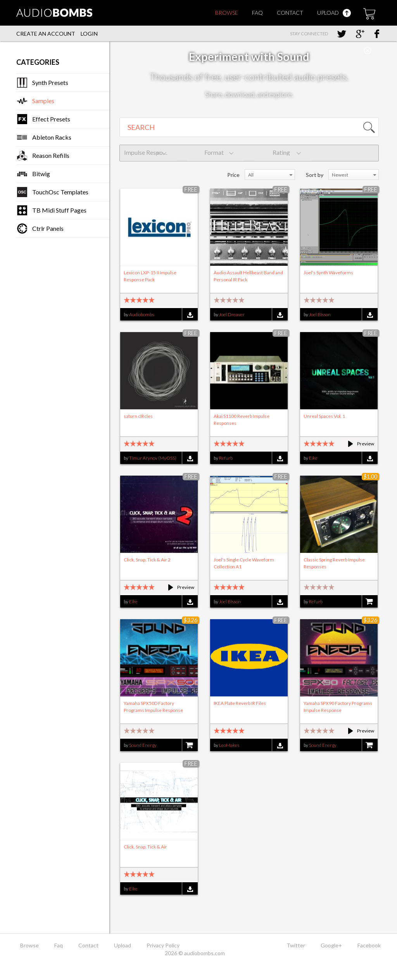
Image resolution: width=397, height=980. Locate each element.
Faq (257, 13)
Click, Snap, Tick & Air (145, 847)
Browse (227, 13)
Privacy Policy (163, 945)
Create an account (46, 34)
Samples (43, 101)
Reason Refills (51, 155)
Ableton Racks (52, 137)
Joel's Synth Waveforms (328, 273)
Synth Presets (50, 82)
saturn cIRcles (138, 416)
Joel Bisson (320, 314)
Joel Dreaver (232, 314)
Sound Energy (143, 745)
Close (368, 50)
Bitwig (41, 174)
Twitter (296, 945)
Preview (358, 444)
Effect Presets (51, 119)
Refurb (226, 458)
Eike (313, 458)
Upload (334, 13)
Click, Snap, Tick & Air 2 (147, 560)
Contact (290, 13)
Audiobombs (142, 314)
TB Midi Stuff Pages (59, 210)
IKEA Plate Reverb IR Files (240, 703)
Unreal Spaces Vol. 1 (324, 416)
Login (89, 34)
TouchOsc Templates (60, 192)
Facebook (369, 945)
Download (190, 315)
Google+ (331, 945)
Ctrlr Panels (48, 228)
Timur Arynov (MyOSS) (153, 458)
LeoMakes (229, 745)
